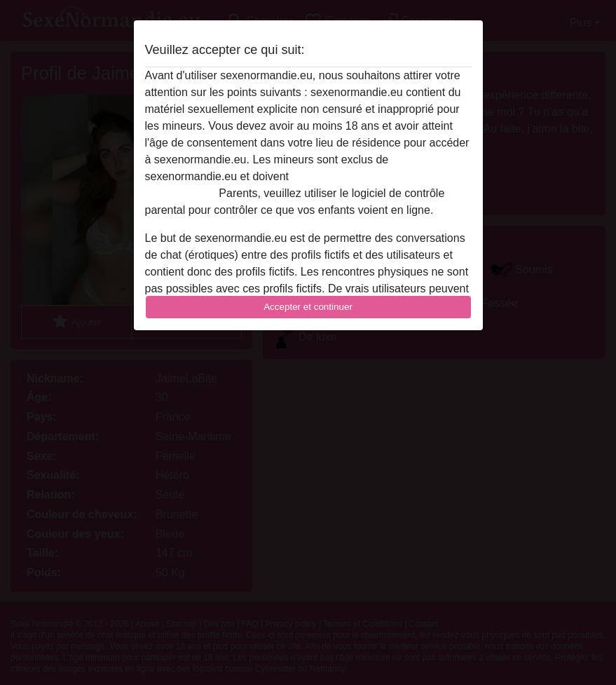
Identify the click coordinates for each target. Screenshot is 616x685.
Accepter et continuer (308, 307)
